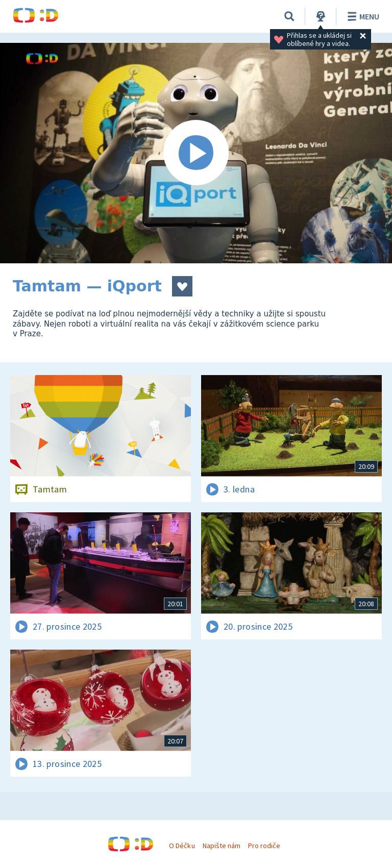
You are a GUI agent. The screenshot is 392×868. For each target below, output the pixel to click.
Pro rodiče (264, 846)
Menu (362, 16)
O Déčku (182, 846)
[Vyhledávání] (289, 16)
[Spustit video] (196, 153)
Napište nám (222, 846)
